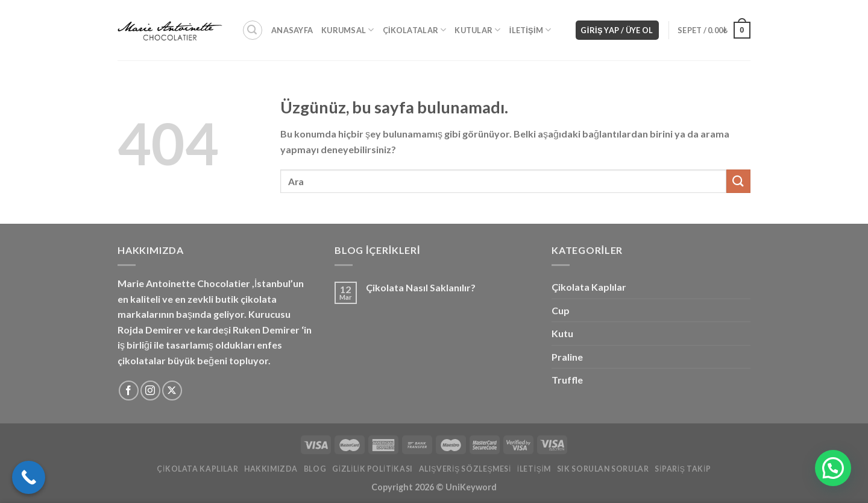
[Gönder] (738, 181)
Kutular (477, 30)
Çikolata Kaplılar (589, 287)
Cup (561, 310)
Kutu (562, 333)
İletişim (530, 30)
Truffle (567, 380)
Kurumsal (348, 30)
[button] (833, 468)
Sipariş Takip (683, 469)
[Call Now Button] (29, 477)
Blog (315, 469)
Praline (567, 357)
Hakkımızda (271, 469)
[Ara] (253, 30)
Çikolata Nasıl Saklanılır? (421, 287)
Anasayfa (292, 30)
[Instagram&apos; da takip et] (150, 391)
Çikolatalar (415, 30)
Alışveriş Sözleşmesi (465, 469)
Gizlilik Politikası (373, 469)
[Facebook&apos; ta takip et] (129, 391)
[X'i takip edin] (172, 391)
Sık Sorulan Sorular (603, 469)
